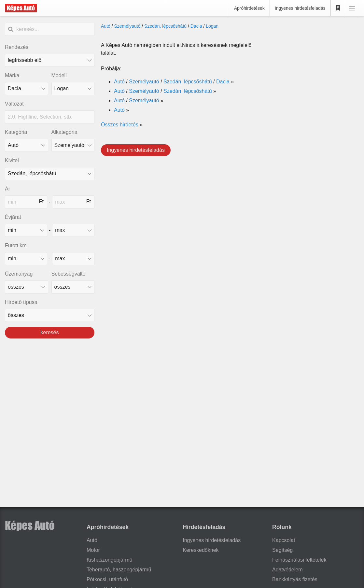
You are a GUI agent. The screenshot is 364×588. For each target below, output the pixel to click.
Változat (14, 104)
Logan (212, 26)
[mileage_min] (26, 259)
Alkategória (64, 132)
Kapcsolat (284, 540)
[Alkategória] (73, 145)
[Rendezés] (50, 60)
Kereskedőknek (201, 550)
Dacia (196, 26)
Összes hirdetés (120, 125)
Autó (106, 26)
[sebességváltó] (73, 287)
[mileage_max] (73, 259)
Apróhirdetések (249, 8)
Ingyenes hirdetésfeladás (300, 8)
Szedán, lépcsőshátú (165, 26)
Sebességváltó (69, 274)
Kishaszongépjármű (110, 560)
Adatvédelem (287, 570)
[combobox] (27, 89)
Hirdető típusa (21, 302)
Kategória (16, 132)
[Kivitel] (50, 174)
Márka (12, 75)
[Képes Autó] (21, 8)
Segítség (282, 550)
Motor (93, 550)
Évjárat (13, 217)
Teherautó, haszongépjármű (119, 570)
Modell (59, 75)
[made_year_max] (73, 230)
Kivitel (12, 160)
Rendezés (17, 47)
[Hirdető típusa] (50, 315)
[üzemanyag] (27, 287)
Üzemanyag (19, 274)
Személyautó (127, 26)
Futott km (16, 245)
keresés (49, 332)
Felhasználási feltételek (299, 560)
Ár (7, 189)
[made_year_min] (26, 230)
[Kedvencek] (338, 8)
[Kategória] (27, 145)
